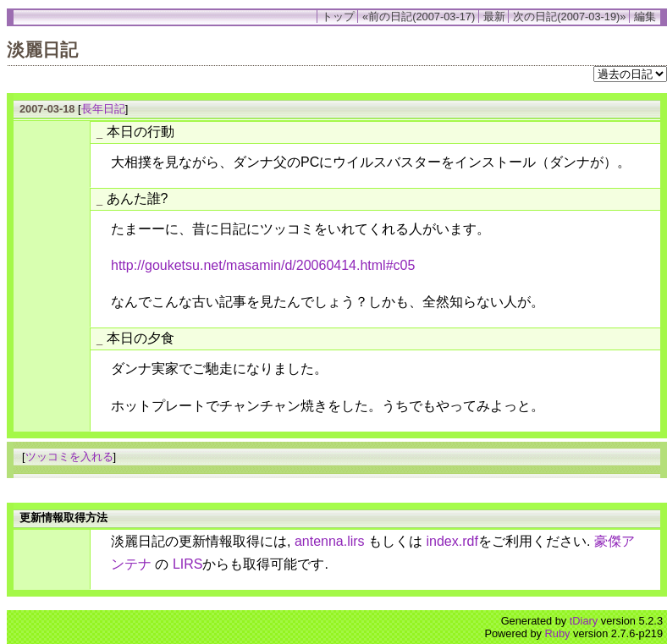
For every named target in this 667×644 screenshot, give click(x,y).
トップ (338, 17)
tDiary (584, 621)
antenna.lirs (330, 541)
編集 (645, 17)
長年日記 (103, 109)
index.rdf (452, 541)
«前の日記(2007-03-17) (419, 17)
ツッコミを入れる (69, 457)
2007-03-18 (47, 109)
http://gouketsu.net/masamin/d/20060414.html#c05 (263, 265)
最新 (494, 17)
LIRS (188, 564)
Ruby (558, 633)
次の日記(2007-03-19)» (569, 17)
